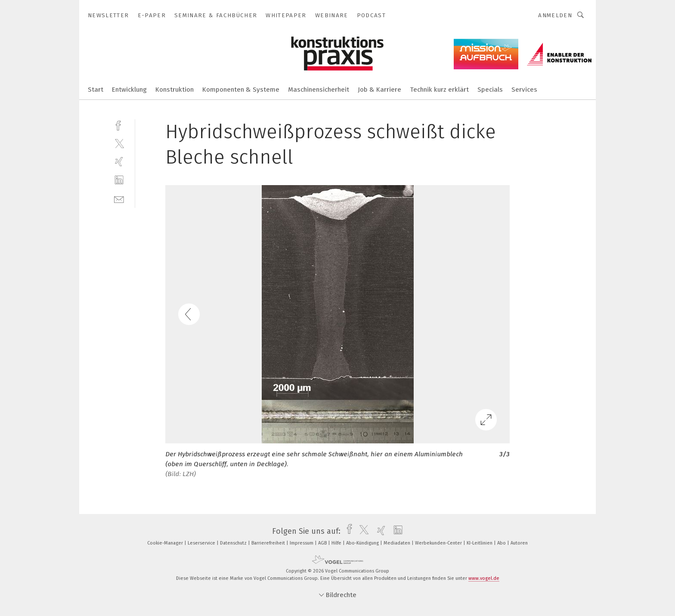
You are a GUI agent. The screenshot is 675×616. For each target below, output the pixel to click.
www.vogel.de (484, 578)
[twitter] (119, 143)
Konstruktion (175, 90)
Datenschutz (234, 543)
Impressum (302, 543)
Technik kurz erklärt (439, 90)
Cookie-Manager (166, 543)
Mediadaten (398, 543)
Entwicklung (129, 90)
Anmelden (555, 15)
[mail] (119, 199)
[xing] (119, 162)
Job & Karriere (379, 90)
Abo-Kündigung (363, 543)
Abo (502, 543)
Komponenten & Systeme (241, 90)
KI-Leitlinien (480, 543)
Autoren (519, 543)
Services (524, 90)
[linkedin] (119, 180)
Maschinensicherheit (319, 90)
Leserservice (202, 543)
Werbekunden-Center (439, 543)
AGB (323, 543)
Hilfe (337, 543)
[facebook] (119, 125)
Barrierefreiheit (269, 543)
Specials (490, 90)
